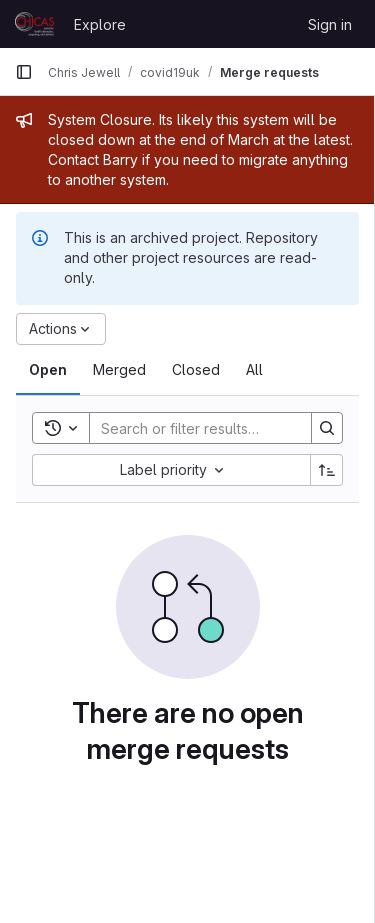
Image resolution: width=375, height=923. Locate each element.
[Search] (221, 428)
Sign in (330, 24)
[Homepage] (34, 24)
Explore (100, 24)
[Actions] (61, 329)
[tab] (48, 370)
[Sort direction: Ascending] (327, 470)
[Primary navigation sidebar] (24, 72)
